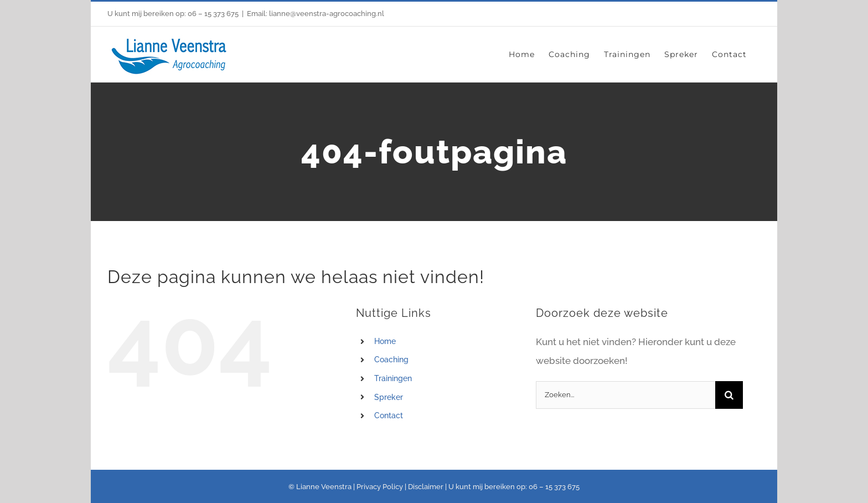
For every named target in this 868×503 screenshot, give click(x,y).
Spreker (389, 397)
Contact (389, 415)
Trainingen (393, 378)
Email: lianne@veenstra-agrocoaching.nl (316, 14)
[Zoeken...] (625, 395)
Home (385, 341)
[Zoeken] (729, 395)
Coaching (391, 360)
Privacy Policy (380, 487)
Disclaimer (426, 487)
